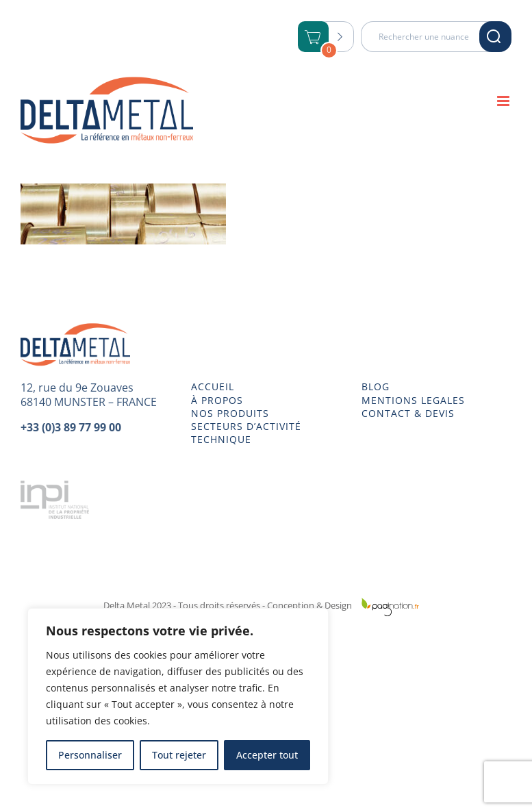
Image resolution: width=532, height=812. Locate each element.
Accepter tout (267, 755)
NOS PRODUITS (230, 414)
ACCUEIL (213, 387)
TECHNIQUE (221, 440)
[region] (178, 696)
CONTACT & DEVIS (408, 414)
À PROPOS (217, 401)
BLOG (376, 387)
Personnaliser (90, 755)
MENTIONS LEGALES (413, 401)
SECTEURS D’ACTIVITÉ (246, 427)
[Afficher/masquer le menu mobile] (504, 101)
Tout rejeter (179, 755)
